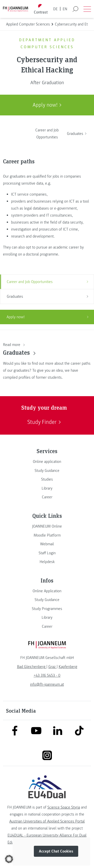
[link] (47, 462)
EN (65, 9)
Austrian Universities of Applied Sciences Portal (47, 821)
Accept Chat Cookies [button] (56, 851)
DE (55, 9)
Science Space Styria (64, 807)
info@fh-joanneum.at (47, 684)
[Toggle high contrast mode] (41, 9)
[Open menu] (87, 9)
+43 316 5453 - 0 (47, 675)
